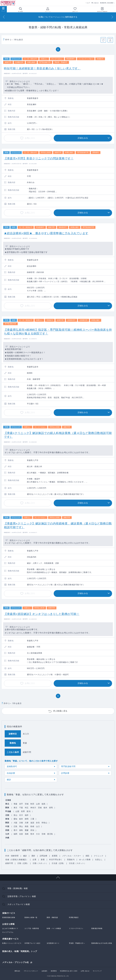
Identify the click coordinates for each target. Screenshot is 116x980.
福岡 (16, 834)
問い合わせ (95, 3)
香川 (16, 830)
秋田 (32, 804)
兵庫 (27, 823)
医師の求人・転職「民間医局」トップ (20, 951)
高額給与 (71, 860)
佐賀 (21, 834)
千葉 (21, 808)
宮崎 (43, 834)
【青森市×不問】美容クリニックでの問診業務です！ (39, 158)
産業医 (55, 856)
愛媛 (27, 830)
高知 (32, 830)
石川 (21, 815)
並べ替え (103, 39)
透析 (33, 856)
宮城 (27, 804)
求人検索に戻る (60, 711)
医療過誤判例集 (97, 928)
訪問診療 (65, 773)
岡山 (21, 826)
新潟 (29, 811)
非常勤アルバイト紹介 (32, 943)
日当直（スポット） (78, 863)
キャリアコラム (8, 932)
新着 (43, 860)
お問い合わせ (85, 971)
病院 (87, 856)
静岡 (27, 819)
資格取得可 (12, 766)
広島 (16, 826)
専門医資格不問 (68, 766)
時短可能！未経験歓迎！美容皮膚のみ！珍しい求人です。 (42, 68)
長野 (23, 811)
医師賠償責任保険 (9, 917)
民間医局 (8, 3)
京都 (21, 823)
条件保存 (110, 39)
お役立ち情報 (8, 924)
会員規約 (44, 971)
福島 (43, 804)
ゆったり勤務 (85, 860)
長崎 (27, 834)
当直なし (99, 860)
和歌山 (44, 823)
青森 (16, 804)
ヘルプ (88, 3)
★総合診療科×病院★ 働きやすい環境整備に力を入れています (46, 233)
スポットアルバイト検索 (19, 904)
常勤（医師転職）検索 (18, 888)
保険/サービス (9, 913)
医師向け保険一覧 (31, 917)
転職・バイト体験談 (54, 928)
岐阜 (21, 819)
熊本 (32, 834)
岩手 (21, 804)
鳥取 (27, 826)
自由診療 (11, 773)
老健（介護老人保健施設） (17, 860)
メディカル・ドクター (72, 856)
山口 (38, 826)
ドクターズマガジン (76, 928)
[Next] (112, 17)
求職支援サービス (10, 939)
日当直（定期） (58, 863)
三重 (32, 819)
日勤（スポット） (40, 863)
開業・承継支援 (52, 917)
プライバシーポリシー (31, 971)
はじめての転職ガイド (10, 928)
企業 (34, 860)
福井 (27, 815)
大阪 (16, 823)
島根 (32, 826)
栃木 (45, 808)
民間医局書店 (74, 917)
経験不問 (9, 863)
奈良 (38, 823)
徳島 (21, 830)
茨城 (40, 808)
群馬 (51, 808)
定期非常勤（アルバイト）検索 (22, 896)
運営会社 (17, 971)
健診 (9, 780)
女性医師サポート (53, 943)
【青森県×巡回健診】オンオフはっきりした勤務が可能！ (42, 614)
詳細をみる (83, 138)
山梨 (17, 811)
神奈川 (33, 808)
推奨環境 (54, 971)
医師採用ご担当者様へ (107, 3)
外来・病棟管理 (12, 856)
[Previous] (4, 17)
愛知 (16, 819)
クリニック (99, 856)
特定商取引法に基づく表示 (69, 971)
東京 (16, 808)
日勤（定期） (23, 863)
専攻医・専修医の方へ (77, 943)
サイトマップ (97, 971)
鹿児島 (50, 834)
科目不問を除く (56, 860)
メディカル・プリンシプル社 (16, 962)
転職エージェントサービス (12, 943)
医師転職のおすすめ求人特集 (102, 943)
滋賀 (32, 823)
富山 (16, 815)
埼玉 (27, 808)
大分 (38, 834)
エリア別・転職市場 (32, 928)
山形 (38, 804)
